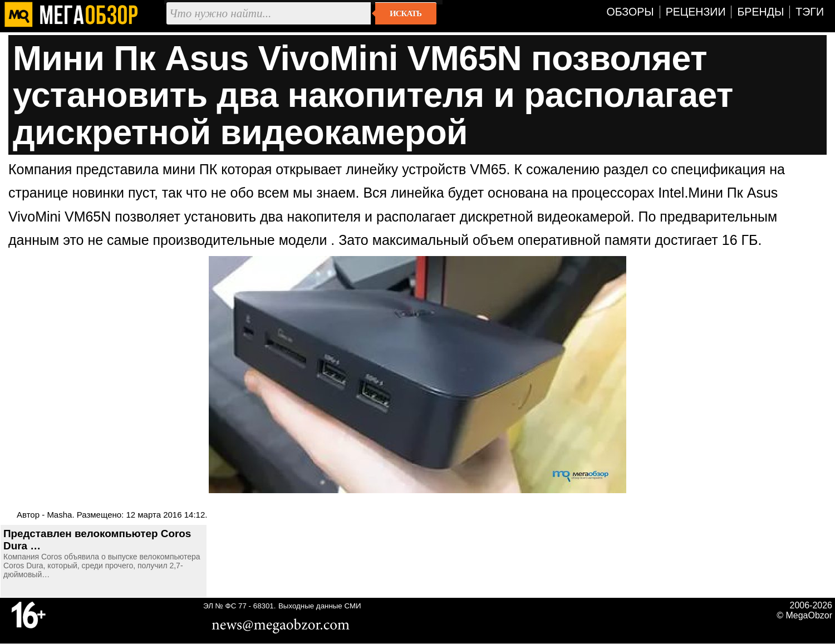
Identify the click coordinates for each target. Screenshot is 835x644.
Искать (406, 13)
